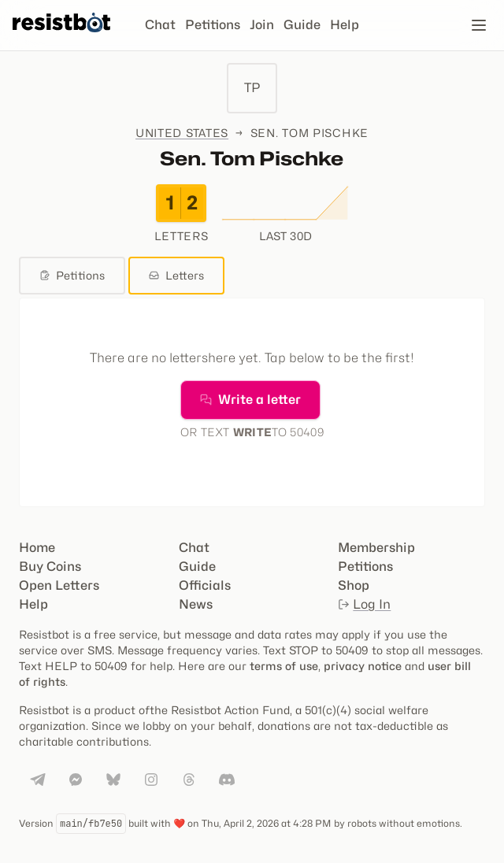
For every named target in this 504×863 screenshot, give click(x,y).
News (196, 604)
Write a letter (250, 400)
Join (262, 25)
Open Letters (59, 585)
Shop (354, 585)
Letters (176, 275)
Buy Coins (50, 567)
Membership (376, 548)
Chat (160, 25)
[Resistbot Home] (61, 38)
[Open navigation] (479, 25)
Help (345, 25)
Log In (364, 604)
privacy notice (363, 666)
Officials (205, 585)
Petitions (213, 25)
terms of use (284, 666)
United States (182, 133)
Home (37, 548)
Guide (302, 25)
